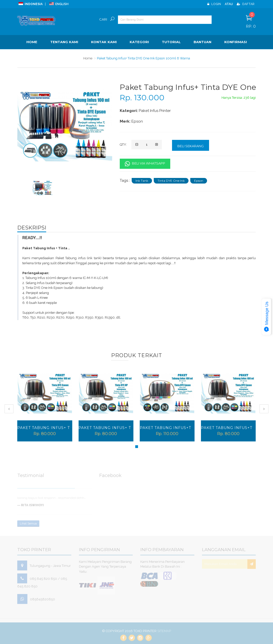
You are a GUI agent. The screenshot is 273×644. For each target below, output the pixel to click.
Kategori (139, 42)
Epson (199, 181)
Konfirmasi (236, 42)
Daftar (246, 4)
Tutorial (171, 42)
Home (32, 42)
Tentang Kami (64, 42)
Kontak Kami (104, 42)
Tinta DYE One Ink (171, 181)
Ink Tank (142, 181)
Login (214, 4)
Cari (103, 19)
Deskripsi (32, 228)
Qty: (123, 145)
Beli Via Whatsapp (145, 164)
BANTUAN (202, 42)
